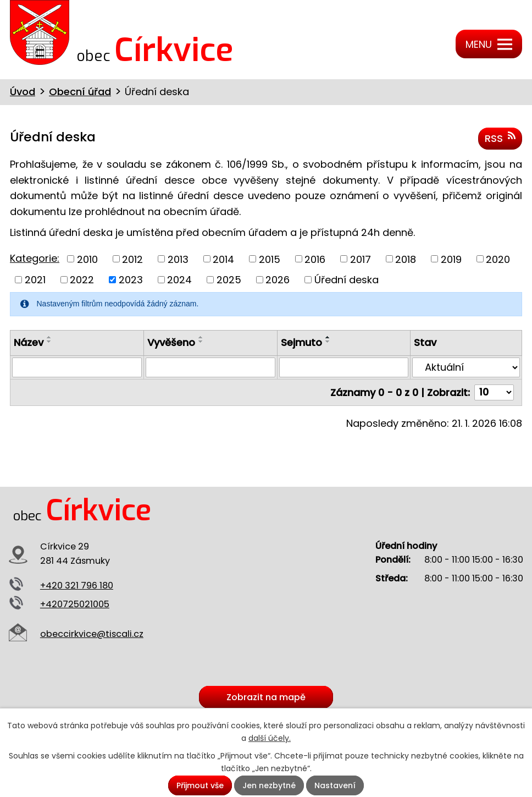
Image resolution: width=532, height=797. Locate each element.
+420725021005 (75, 604)
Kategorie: (35, 258)
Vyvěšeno (171, 342)
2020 (498, 259)
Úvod (23, 92)
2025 (229, 280)
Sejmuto (301, 342)
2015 (270, 259)
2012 (132, 259)
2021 (35, 280)
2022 (82, 280)
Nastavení (335, 785)
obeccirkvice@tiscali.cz (92, 634)
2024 (179, 280)
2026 (278, 280)
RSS (500, 138)
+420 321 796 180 (77, 586)
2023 (131, 280)
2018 (406, 259)
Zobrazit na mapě (266, 697)
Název (29, 342)
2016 (315, 259)
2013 (178, 259)
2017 (361, 259)
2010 (87, 259)
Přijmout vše (200, 785)
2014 (223, 259)
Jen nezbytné (269, 785)
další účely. (270, 738)
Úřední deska (347, 280)
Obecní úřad (80, 92)
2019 (451, 259)
